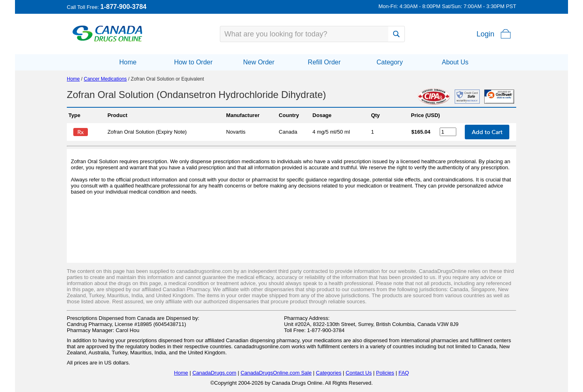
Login (485, 34)
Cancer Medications (105, 79)
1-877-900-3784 (123, 7)
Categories (329, 373)
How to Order (193, 62)
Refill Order (324, 62)
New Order (259, 62)
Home (128, 62)
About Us (455, 62)
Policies (385, 373)
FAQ (404, 373)
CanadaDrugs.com (214, 373)
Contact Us (359, 373)
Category (390, 62)
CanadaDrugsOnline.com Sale (276, 373)
